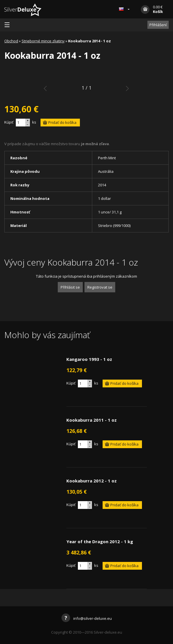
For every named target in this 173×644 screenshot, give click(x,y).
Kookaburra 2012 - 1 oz (92, 481)
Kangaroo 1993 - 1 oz (89, 359)
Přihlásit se (70, 287)
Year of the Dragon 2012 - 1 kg (100, 541)
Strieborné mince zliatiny (43, 41)
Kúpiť (9, 122)
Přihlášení (158, 25)
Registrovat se (100, 287)
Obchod (11, 41)
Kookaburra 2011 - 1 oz (92, 420)
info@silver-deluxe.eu (87, 618)
